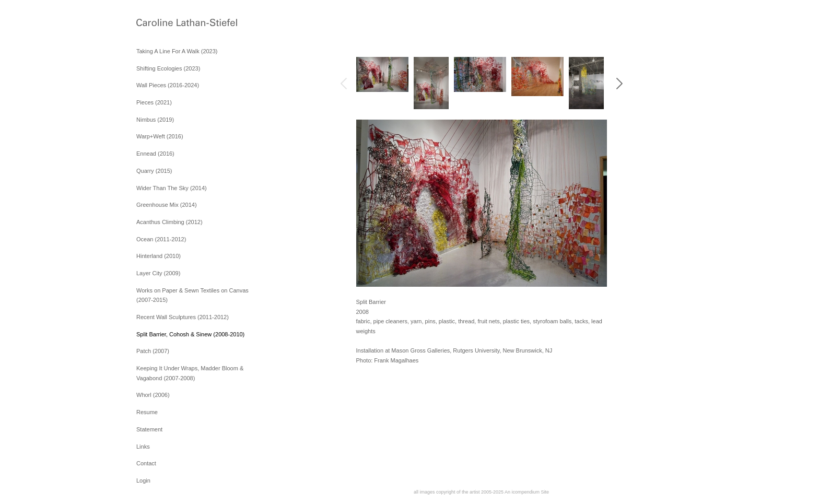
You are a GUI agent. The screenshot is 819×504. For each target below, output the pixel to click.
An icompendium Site (527, 492)
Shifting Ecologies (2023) (168, 68)
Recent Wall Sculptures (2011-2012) (183, 317)
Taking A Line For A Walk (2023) (177, 51)
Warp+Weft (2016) (160, 136)
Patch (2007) (153, 351)
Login (143, 480)
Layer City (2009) (158, 273)
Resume (147, 412)
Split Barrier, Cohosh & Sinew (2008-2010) (190, 334)
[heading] (162, 23)
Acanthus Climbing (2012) (169, 222)
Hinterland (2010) (159, 256)
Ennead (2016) (155, 154)
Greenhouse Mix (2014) (167, 205)
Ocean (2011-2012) (161, 239)
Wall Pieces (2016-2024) (168, 85)
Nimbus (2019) (155, 120)
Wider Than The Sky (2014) (172, 188)
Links (143, 447)
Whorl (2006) (153, 395)
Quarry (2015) (154, 171)
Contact (146, 463)
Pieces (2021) (154, 102)
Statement (149, 429)
